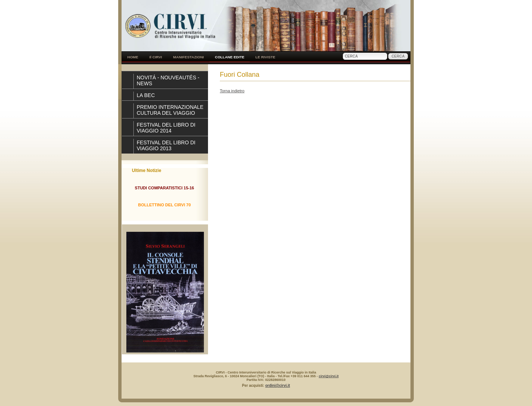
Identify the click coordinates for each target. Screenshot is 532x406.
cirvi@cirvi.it (329, 376)
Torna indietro (232, 91)
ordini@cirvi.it (278, 386)
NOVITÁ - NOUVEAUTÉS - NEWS (168, 80)
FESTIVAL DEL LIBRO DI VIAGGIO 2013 (166, 145)
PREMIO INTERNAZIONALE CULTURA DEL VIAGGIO (170, 110)
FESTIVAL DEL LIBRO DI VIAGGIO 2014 (166, 128)
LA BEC (146, 95)
